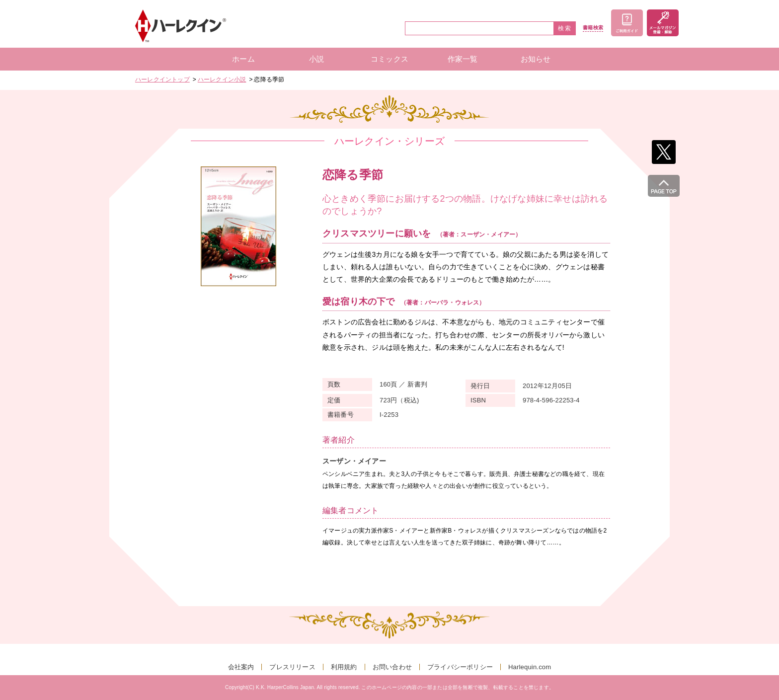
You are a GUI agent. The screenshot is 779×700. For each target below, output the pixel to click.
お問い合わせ (392, 667)
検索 (565, 28)
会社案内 (241, 667)
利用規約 (344, 667)
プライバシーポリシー (460, 667)
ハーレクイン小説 (222, 79)
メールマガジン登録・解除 (663, 23)
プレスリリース (292, 667)
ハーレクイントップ (162, 79)
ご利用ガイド (627, 23)
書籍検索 (593, 28)
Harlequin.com (530, 667)
